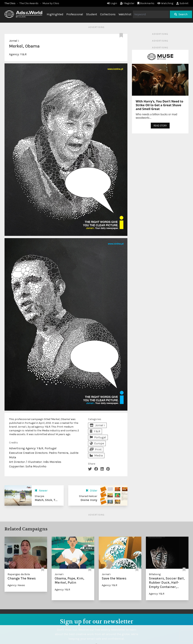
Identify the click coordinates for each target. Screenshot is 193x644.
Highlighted (55, 14)
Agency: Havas (16, 585)
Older (92, 491)
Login (112, 3)
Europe (97, 443)
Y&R (23, 54)
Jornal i (14, 41)
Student (92, 14)
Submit (182, 3)
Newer (41, 491)
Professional (75, 14)
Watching (165, 3)
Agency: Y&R (62, 590)
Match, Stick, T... (46, 500)
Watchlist (125, 14)
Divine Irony (89, 500)
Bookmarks (146, 3)
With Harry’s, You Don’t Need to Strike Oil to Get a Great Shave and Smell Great (159, 105)
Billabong (155, 574)
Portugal (98, 437)
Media (96, 455)
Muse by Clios (51, 3)
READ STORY (160, 126)
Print (96, 449)
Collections (108, 14)
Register (127, 3)
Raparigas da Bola (19, 574)
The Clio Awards (29, 3)
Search (181, 14)
